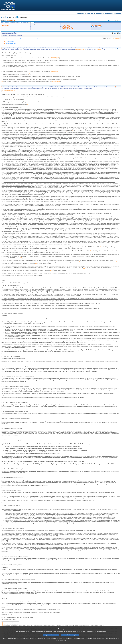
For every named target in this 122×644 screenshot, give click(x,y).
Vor (14, 17)
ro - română (113, 13)
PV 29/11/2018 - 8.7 (67, 25)
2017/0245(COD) (11, 21)
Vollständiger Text (23, 17)
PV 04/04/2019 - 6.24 (67, 28)
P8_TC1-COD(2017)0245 (8, 91)
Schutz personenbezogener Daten (91, 641)
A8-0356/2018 (5, 25)
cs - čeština (82, 13)
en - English (91, 13)
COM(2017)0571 (80, 49)
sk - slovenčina (114, 13)
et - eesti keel (87, 13)
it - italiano (98, 13)
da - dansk (84, 13)
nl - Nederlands (107, 13)
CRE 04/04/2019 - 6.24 (67, 29)
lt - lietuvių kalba (102, 13)
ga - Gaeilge (95, 13)
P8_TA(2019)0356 (97, 27)
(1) (2, 82)
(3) (2, 624)
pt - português (111, 13)
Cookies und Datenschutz (108, 641)
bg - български (78, 13)
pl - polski (109, 13)
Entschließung (10, 41)
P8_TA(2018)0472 (97, 25)
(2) (2, 623)
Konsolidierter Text (11, 43)
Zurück (10, 17)
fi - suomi (118, 13)
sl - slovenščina (116, 13)
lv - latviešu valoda (100, 13)
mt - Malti (105, 13)
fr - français (93, 13)
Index (4, 17)
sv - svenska (120, 13)
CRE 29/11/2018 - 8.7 (67, 27)
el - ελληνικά (89, 13)
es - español (80, 13)
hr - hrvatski (96, 13)
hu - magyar (104, 13)
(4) (2, 625)
